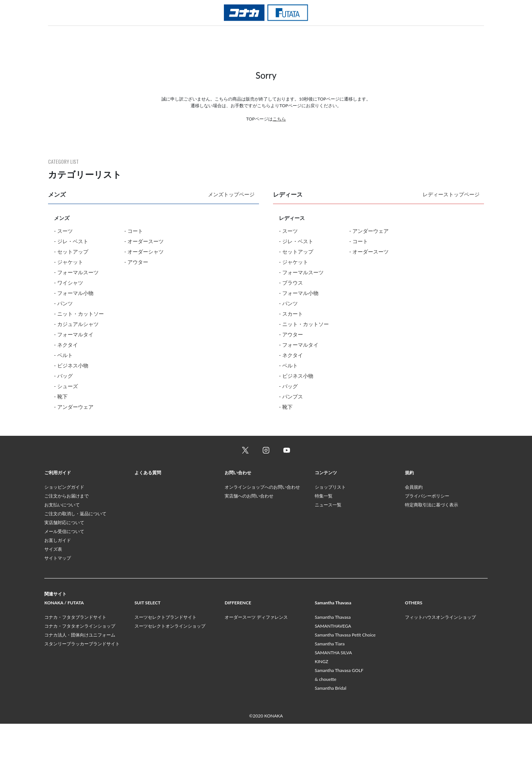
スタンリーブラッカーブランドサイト (82, 677)
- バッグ (63, 376)
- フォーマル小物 (74, 293)
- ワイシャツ (69, 283)
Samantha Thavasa (333, 650)
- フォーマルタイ (74, 334)
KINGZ (321, 695)
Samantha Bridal (330, 721)
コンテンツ (326, 506)
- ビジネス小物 (71, 365)
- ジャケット (69, 262)
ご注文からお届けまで (66, 529)
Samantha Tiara (330, 677)
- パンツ (63, 303)
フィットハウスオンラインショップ (440, 650)
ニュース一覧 (328, 538)
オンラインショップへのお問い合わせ (262, 520)
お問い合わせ (238, 506)
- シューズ (66, 386)
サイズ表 (53, 582)
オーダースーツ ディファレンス (256, 650)
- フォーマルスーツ (76, 272)
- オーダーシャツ (144, 252)
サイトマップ (58, 591)
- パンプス (291, 396)
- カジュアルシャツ (76, 324)
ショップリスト (330, 520)
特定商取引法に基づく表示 (432, 538)
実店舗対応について (64, 556)
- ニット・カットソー (79, 314)
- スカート (291, 314)
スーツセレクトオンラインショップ (170, 659)
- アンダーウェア (74, 407)
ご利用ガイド (58, 506)
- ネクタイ (66, 345)
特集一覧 (324, 529)
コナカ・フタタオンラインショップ (80, 659)
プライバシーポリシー (427, 529)
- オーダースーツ (144, 241)
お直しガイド (58, 573)
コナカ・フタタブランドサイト (75, 650)
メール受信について (64, 565)
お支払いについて (62, 538)
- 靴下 (61, 396)
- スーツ (63, 231)
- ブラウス (291, 283)
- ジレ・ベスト (71, 241)
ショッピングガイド (64, 520)
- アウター (136, 262)
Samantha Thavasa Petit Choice (345, 668)
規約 (409, 506)
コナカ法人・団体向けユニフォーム (80, 668)
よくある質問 (148, 506)
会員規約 (414, 520)
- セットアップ (71, 252)
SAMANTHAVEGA (333, 659)
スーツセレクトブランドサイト (166, 650)
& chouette (325, 712)
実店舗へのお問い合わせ (249, 529)
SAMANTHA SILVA (333, 686)
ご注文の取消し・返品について (75, 547)
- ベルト (63, 355)
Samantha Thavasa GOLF (339, 704)
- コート (134, 231)
